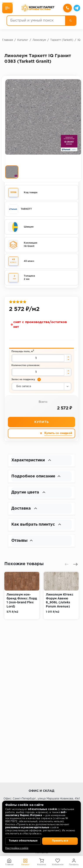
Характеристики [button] (31, 460)
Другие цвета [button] (28, 492)
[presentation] (67, 564)
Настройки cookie (17, 848)
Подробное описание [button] (36, 476)
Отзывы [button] (22, 541)
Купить (41, 422)
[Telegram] (77, 8)
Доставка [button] (24, 508)
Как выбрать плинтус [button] (36, 525)
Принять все (60, 841)
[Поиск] (71, 21)
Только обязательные (23, 841)
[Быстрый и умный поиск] (36, 21)
